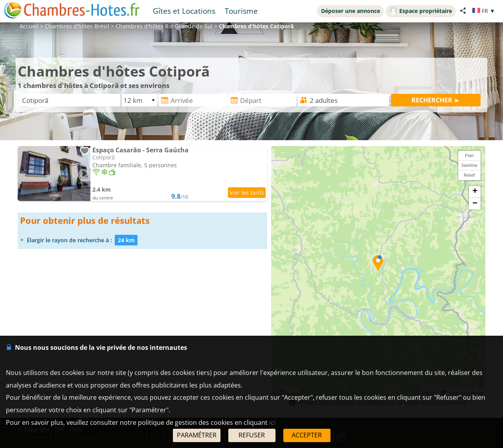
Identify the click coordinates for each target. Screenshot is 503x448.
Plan (469, 155)
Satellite (469, 165)
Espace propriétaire (421, 11)
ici (272, 422)
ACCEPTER (307, 435)
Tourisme (241, 11)
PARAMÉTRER (197, 435)
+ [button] (475, 192)
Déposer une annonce (351, 11)
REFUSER (252, 435)
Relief (469, 175)
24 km (126, 240)
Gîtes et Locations (184, 11)
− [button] (475, 204)
